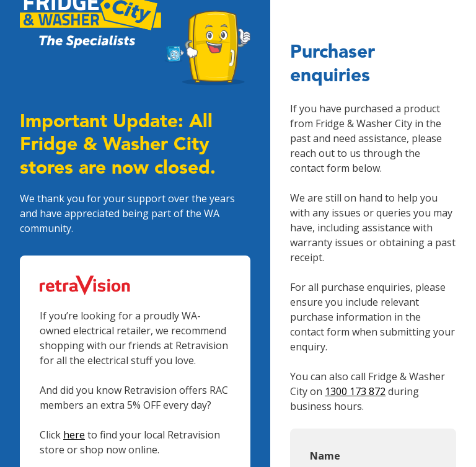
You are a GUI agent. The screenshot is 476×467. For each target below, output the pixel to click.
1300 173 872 (355, 391)
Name (325, 456)
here (74, 435)
